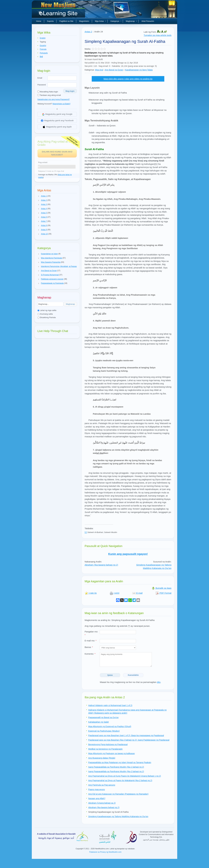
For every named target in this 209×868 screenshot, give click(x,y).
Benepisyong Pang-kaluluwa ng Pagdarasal (108, 744)
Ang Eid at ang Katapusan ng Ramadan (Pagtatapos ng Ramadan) (118, 794)
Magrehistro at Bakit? (61, 104)
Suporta (50, 21)
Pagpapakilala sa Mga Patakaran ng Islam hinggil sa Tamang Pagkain (120, 762)
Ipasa (110, 675)
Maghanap (131, 21)
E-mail (137, 593)
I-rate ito (91, 593)
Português (44, 53)
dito (159, 682)
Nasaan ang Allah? (97, 798)
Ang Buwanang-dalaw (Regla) (102, 758)
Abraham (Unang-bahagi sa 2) (102, 803)
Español (43, 46)
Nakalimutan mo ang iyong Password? (54, 99)
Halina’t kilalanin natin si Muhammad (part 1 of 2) (110, 705)
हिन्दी (41, 57)
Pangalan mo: (91, 633)
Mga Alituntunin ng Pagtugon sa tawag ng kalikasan (112, 753)
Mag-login (70, 91)
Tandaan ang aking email (49, 95)
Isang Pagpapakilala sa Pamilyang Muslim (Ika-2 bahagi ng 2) (116, 771)
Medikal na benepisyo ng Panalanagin (105, 749)
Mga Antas (101, 21)
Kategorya (116, 21)
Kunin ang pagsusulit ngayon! (128, 554)
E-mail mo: (91, 641)
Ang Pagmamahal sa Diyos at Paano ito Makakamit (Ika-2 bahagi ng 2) (120, 780)
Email (40, 78)
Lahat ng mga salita (47, 310)
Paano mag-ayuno (97, 789)
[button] (39, 196)
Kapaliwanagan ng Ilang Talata (139, 70)
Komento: (90, 654)
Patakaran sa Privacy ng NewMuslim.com (105, 852)
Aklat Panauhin (148, 21)
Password (42, 85)
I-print (114, 593)
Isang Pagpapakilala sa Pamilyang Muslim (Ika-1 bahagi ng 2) (116, 767)
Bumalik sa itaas (161, 588)
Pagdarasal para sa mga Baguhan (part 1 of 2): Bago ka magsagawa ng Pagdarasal (126, 735)
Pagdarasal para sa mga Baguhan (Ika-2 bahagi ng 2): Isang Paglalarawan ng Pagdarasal (129, 740)
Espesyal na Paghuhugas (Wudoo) (104, 731)
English (43, 38)
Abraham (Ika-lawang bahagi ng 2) (101, 565)
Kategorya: (90, 70)
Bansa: (89, 647)
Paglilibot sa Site (66, 21)
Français (43, 49)
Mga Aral (99, 70)
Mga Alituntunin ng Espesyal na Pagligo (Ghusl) (110, 726)
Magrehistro (84, 21)
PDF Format (163, 593)
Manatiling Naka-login (48, 92)
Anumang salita (45, 314)
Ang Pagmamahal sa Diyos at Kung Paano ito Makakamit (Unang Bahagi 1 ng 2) (125, 776)
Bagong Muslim (59, 10)
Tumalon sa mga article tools (158, 35)
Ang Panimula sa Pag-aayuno (102, 785)
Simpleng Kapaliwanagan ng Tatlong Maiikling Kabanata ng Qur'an (154, 566)
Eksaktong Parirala (47, 317)
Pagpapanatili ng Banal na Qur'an (103, 717)
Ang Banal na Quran (114, 70)
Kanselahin (133, 675)
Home (39, 21)
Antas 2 (88, 32)
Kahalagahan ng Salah (99, 722)
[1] (86, 532)
